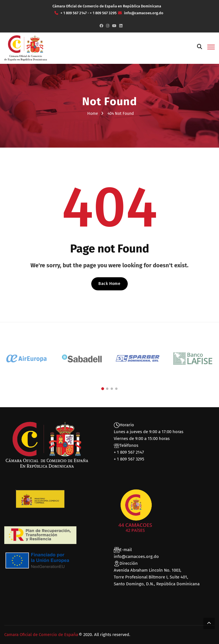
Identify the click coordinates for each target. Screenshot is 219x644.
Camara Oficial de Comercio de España (41, 635)
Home (93, 114)
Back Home (109, 284)
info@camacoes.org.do (136, 557)
